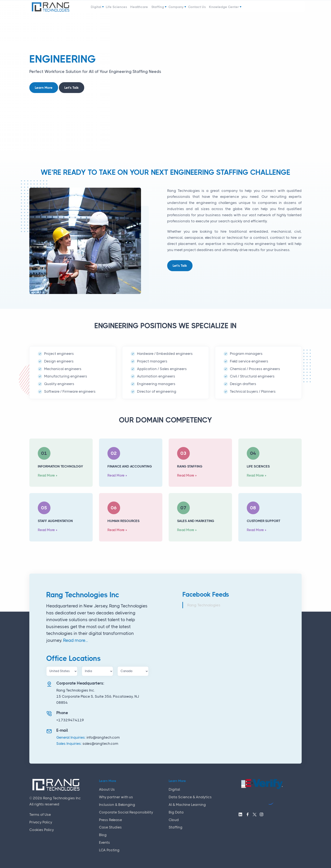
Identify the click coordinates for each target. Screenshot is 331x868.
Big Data (176, 812)
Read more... (75, 640)
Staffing (158, 9)
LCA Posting (109, 850)
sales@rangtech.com (100, 744)
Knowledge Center (240, 9)
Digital (81, 9)
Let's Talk (72, 88)
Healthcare (135, 9)
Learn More (44, 88)
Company (182, 9)
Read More (46, 475)
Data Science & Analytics (190, 797)
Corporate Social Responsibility (126, 812)
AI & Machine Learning (187, 805)
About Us (107, 789)
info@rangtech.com (103, 737)
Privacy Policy (41, 822)
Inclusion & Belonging (117, 805)
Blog (103, 835)
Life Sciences (107, 9)
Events (104, 842)
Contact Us (208, 9)
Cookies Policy (42, 830)
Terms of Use (40, 815)
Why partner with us (116, 797)
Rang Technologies (204, 605)
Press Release (111, 820)
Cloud (174, 820)
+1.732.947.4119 (70, 720)
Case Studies (110, 827)
